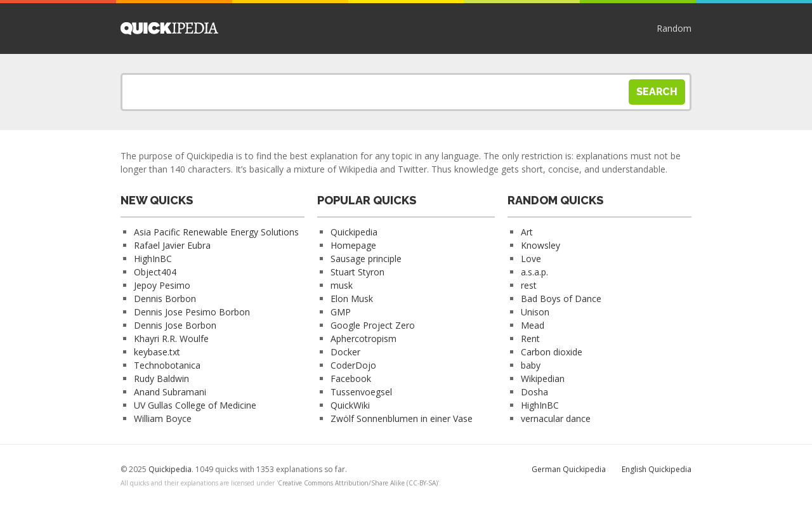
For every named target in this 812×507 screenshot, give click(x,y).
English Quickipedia (657, 469)
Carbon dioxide (552, 352)
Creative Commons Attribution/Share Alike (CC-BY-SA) (358, 483)
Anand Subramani (170, 392)
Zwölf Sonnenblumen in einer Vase (402, 418)
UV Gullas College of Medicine (195, 405)
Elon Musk (352, 299)
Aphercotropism (363, 339)
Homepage (353, 245)
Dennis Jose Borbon (175, 325)
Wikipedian (543, 379)
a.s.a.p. (534, 272)
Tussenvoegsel (361, 392)
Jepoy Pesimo (162, 285)
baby (531, 365)
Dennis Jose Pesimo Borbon (192, 312)
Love (531, 259)
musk (342, 285)
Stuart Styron (357, 272)
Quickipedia (169, 29)
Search (657, 92)
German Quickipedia (569, 469)
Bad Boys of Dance (561, 299)
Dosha (534, 392)
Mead (533, 325)
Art (527, 232)
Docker (345, 352)
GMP (341, 312)
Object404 (155, 272)
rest (529, 285)
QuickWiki (350, 405)
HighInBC (153, 259)
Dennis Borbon (165, 299)
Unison (535, 312)
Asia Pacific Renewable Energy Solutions (216, 232)
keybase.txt (157, 352)
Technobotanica (167, 365)
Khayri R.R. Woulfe (171, 339)
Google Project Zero (373, 325)
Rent (530, 339)
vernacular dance (556, 418)
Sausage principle (366, 259)
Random (674, 28)
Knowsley (540, 245)
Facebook (351, 379)
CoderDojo (353, 365)
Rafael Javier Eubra (172, 245)
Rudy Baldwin (161, 379)
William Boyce (163, 418)
